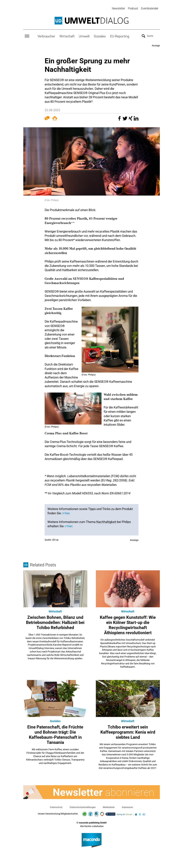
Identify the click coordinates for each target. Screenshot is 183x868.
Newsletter (119, 8)
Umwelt (84, 36)
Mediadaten (109, 807)
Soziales (100, 36)
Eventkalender (150, 8)
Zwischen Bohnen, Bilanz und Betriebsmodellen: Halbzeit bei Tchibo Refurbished (55, 622)
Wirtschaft (67, 36)
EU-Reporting (120, 36)
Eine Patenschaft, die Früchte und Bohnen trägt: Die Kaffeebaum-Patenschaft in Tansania (55, 734)
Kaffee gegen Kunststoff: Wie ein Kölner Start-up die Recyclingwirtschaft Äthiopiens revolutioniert (128, 624)
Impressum (127, 807)
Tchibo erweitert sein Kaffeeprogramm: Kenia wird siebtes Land (128, 732)
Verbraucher (46, 36)
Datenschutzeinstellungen (83, 807)
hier (67, 513)
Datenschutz (56, 807)
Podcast (133, 8)
